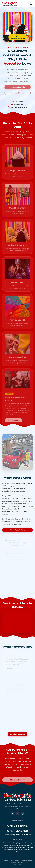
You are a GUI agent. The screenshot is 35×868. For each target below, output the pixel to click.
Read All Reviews (17, 734)
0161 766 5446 (17, 826)
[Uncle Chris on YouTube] (18, 814)
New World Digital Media (17, 862)
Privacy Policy (18, 865)
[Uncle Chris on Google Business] (23, 814)
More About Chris (17, 530)
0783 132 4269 (17, 831)
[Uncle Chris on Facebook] (13, 814)
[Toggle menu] (31, 4)
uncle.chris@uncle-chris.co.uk (17, 835)
